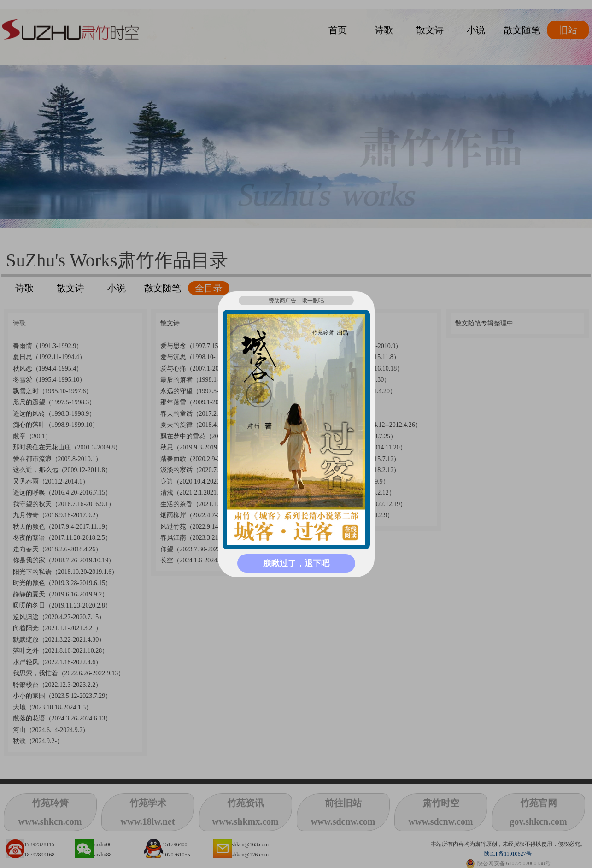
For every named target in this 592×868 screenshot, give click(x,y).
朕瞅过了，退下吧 (296, 563)
